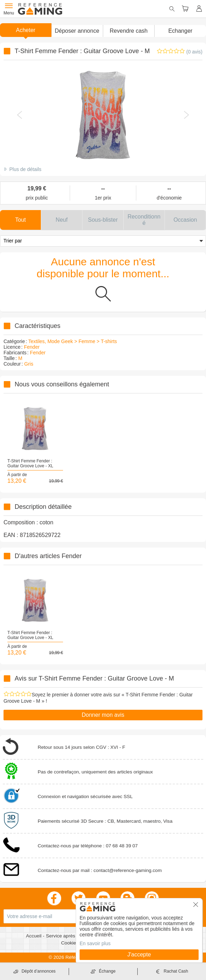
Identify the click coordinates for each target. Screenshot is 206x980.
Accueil (35, 936)
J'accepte (139, 954)
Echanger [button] (180, 31)
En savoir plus (95, 943)
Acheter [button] (26, 30)
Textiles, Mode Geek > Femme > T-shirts (73, 341)
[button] (77, 31)
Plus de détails (25, 169)
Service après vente (68, 936)
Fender (32, 347)
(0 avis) (194, 52)
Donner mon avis (103, 715)
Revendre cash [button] (129, 31)
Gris (29, 364)
